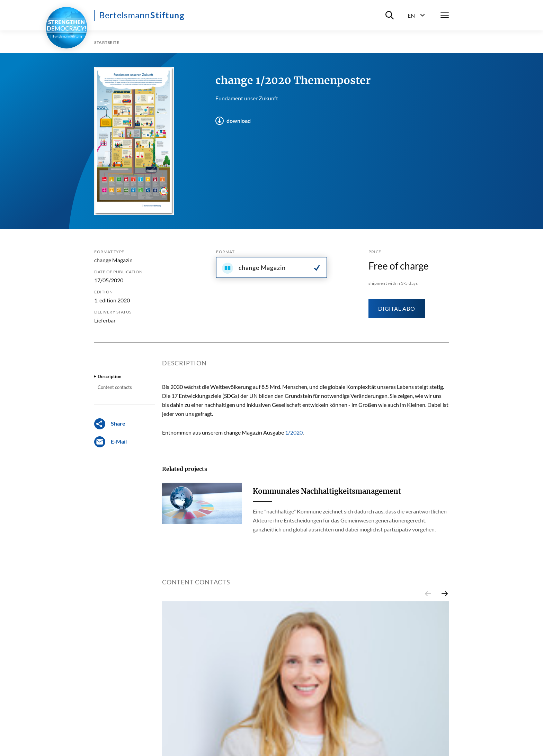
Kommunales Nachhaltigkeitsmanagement (327, 491)
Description (109, 376)
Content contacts (115, 387)
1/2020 (294, 432)
